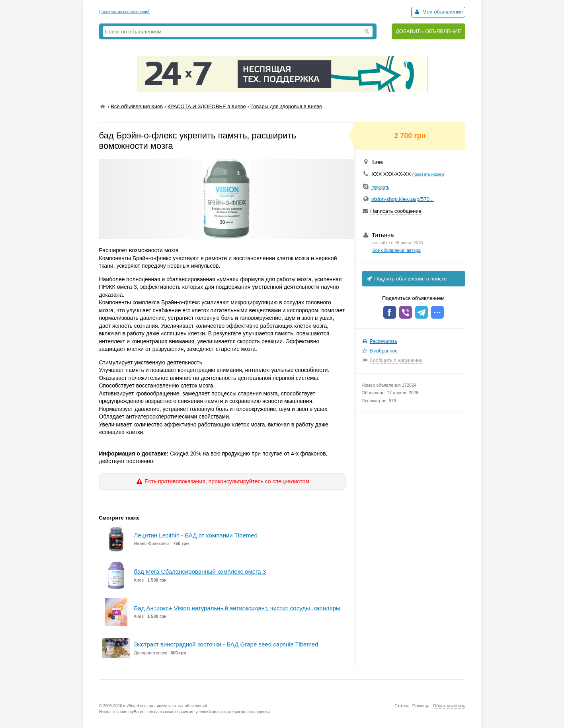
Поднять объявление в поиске (406, 279)
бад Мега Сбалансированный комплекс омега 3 (200, 571)
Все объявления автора (397, 250)
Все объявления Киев (137, 106)
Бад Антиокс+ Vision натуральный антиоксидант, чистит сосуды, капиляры (237, 608)
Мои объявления (438, 12)
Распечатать (383, 341)
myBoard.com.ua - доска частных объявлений (165, 706)
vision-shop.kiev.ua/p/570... (403, 199)
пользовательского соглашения (241, 712)
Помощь (421, 706)
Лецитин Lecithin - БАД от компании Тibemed (196, 535)
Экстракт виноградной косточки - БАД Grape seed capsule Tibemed (226, 644)
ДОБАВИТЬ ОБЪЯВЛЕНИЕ (428, 31)
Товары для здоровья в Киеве (286, 106)
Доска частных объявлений (124, 12)
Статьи (402, 706)
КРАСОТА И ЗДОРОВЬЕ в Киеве (207, 106)
